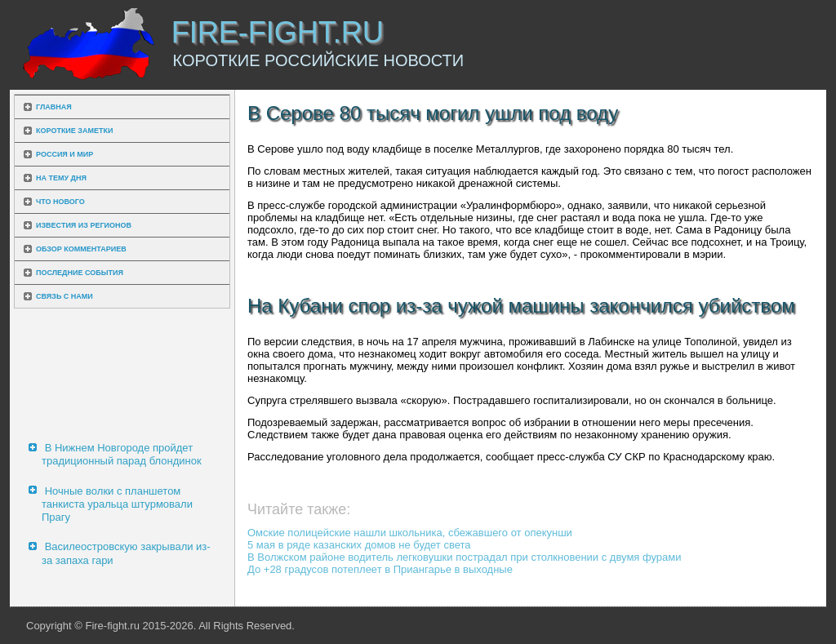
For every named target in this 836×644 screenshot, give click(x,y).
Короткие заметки (74, 131)
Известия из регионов (84, 225)
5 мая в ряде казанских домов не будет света (359, 545)
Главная (54, 107)
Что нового (60, 202)
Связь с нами (64, 296)
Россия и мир (64, 154)
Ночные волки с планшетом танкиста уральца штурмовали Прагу (117, 504)
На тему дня (61, 178)
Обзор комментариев (81, 249)
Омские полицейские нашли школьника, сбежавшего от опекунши (410, 533)
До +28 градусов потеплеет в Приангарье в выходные (380, 569)
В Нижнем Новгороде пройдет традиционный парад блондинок (122, 454)
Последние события (80, 273)
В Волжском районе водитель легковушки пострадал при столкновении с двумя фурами (465, 557)
